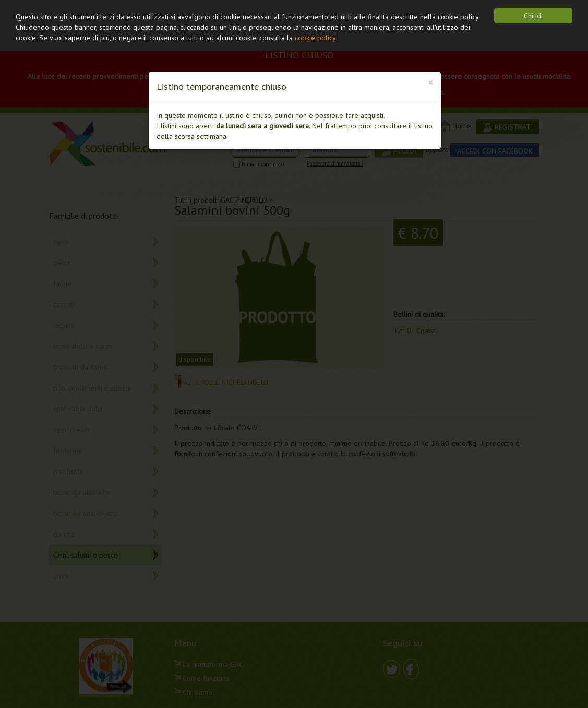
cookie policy (315, 38)
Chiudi (533, 16)
